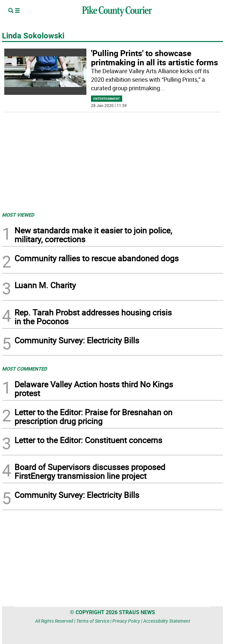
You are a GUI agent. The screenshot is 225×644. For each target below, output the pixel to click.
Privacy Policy (126, 621)
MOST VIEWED (18, 215)
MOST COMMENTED (24, 369)
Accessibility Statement (167, 621)
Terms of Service (93, 621)
